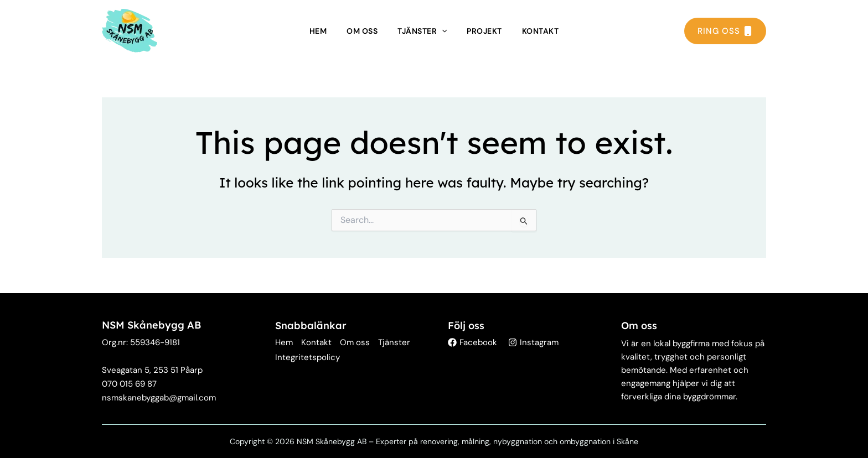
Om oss (362, 31)
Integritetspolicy (308, 357)
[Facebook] (472, 343)
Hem (318, 31)
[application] (442, 31)
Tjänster (422, 31)
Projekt (484, 31)
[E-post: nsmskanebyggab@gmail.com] (159, 398)
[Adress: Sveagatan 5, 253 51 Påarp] (152, 370)
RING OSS (725, 31)
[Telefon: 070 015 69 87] (129, 384)
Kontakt (541, 31)
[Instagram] (533, 343)
